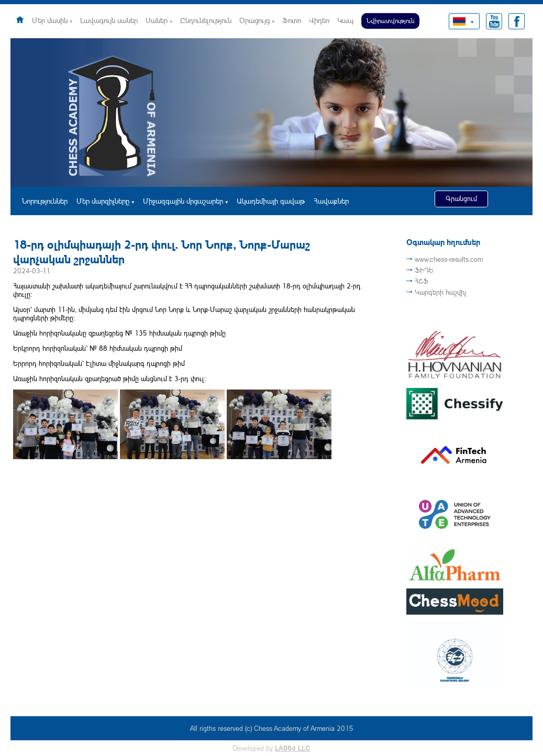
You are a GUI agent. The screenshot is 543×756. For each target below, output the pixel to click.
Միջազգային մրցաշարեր (183, 201)
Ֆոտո (292, 20)
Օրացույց (254, 20)
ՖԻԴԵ (424, 270)
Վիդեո (319, 20)
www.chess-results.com (449, 259)
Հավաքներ (331, 201)
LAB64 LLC (293, 748)
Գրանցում (461, 198)
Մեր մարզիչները (103, 201)
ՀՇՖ (422, 281)
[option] (271, 113)
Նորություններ (45, 201)
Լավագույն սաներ (109, 20)
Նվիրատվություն (390, 21)
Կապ (345, 20)
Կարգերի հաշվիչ (441, 292)
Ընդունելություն (206, 20)
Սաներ (157, 20)
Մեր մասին (50, 20)
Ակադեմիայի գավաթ (271, 201)
